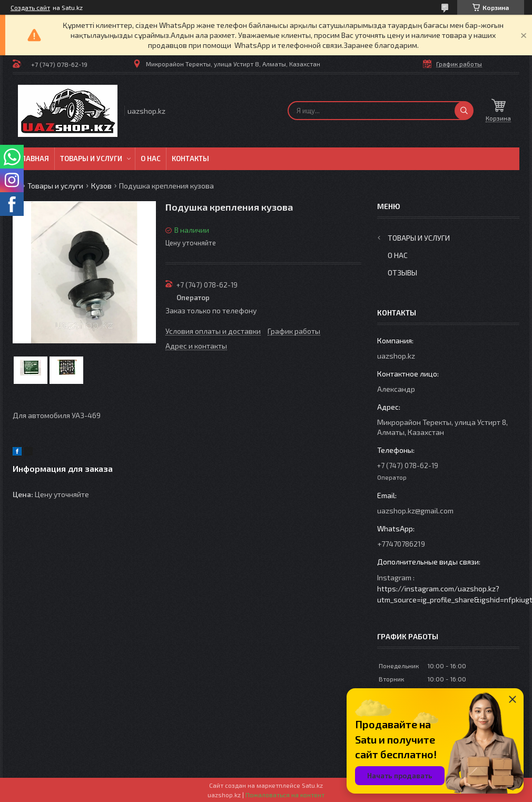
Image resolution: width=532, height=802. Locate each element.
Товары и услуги (91, 159)
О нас (151, 159)
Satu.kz (312, 785)
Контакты (190, 159)
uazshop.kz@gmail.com (415, 511)
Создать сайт (30, 7)
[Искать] (464, 111)
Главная (33, 159)
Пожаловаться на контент (285, 795)
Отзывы (402, 273)
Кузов (101, 186)
